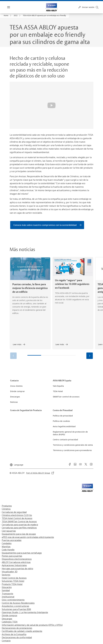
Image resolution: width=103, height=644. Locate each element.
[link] (8, 16)
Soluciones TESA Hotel (13, 581)
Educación (7, 587)
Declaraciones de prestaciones (17, 628)
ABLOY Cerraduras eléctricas (16, 562)
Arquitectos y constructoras (15, 606)
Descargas (7, 619)
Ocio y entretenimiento (13, 600)
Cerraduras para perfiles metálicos (19, 528)
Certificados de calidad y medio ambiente (22, 631)
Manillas (6, 547)
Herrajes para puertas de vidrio (17, 569)
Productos (7, 506)
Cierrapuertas (9, 531)
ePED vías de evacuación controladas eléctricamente (28, 537)
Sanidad (6, 590)
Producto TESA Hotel (12, 584)
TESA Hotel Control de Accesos (17, 518)
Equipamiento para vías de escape (19, 534)
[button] (90, 356)
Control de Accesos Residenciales (18, 603)
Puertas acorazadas (12, 540)
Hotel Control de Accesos (14, 578)
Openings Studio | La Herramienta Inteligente (25, 612)
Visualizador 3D (10, 572)
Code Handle (8, 550)
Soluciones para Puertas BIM (16, 609)
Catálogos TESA (10, 622)
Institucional (8, 597)
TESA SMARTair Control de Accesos (19, 521)
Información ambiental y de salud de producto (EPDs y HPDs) (32, 625)
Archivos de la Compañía (14, 634)
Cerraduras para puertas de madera (20, 525)
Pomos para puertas (12, 556)
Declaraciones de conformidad (17, 637)
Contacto (6, 641)
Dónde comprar (10, 615)
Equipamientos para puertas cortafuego (22, 553)
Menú (13, 7)
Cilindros (6, 509)
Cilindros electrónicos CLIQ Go (17, 515)
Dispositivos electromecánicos (17, 559)
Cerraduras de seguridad (14, 512)
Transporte (7, 594)
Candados (7, 543)
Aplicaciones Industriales (14, 565)
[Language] (16, 464)
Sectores (6, 575)
